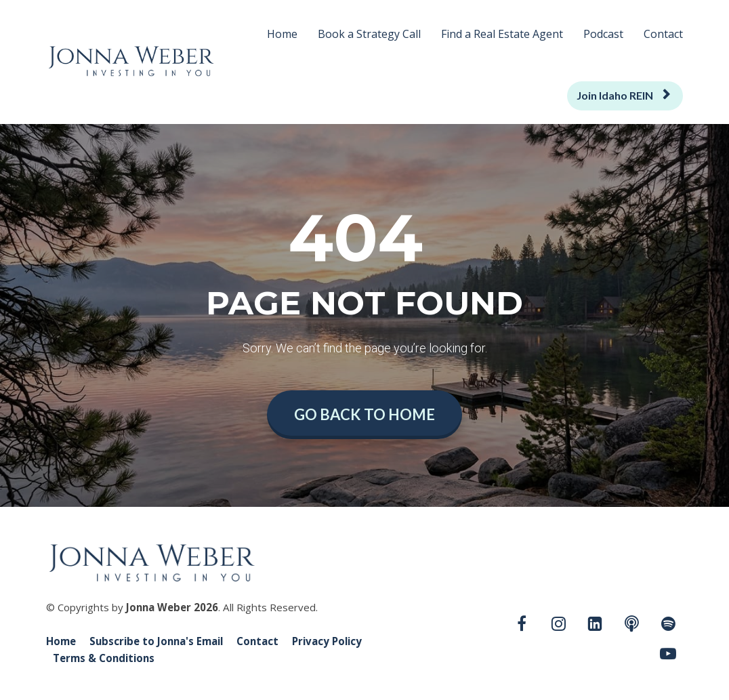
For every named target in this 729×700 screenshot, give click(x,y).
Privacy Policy (327, 641)
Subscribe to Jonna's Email (156, 641)
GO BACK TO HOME (364, 414)
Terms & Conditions (104, 658)
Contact (663, 34)
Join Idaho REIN (623, 95)
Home (282, 34)
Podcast (603, 34)
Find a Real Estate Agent (502, 34)
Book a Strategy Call (369, 34)
